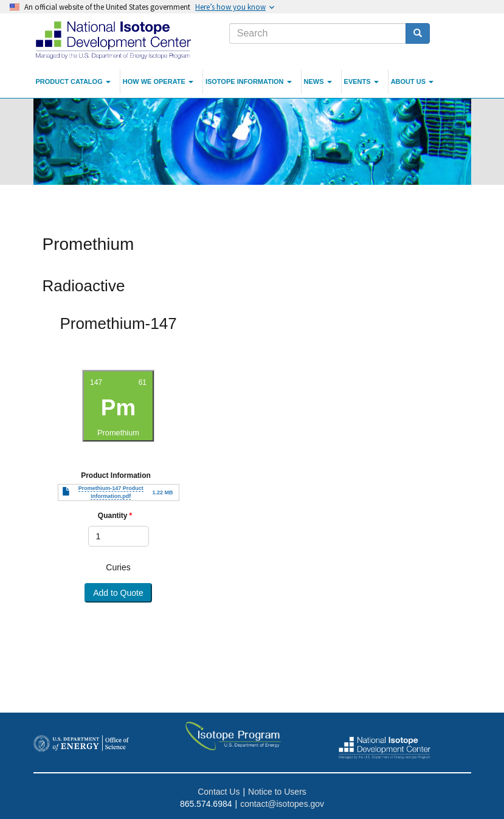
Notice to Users (277, 792)
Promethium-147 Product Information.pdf (111, 492)
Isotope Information (249, 81)
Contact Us (219, 792)
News (318, 81)
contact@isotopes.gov (282, 804)
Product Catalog (73, 81)
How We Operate (158, 81)
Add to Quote (118, 593)
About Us (413, 81)
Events (361, 81)
